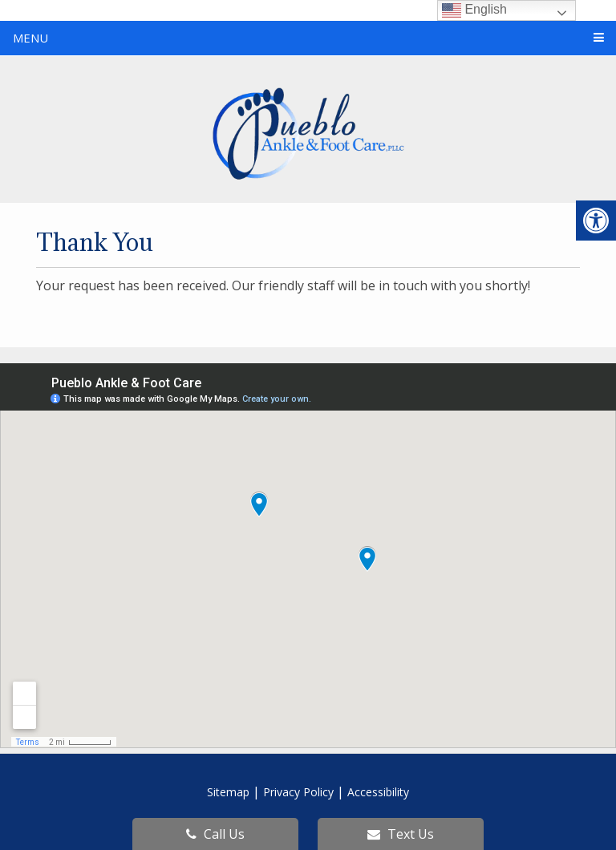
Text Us (401, 834)
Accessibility (378, 792)
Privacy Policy (298, 792)
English (474, 10)
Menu (30, 38)
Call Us (215, 834)
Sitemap (228, 792)
